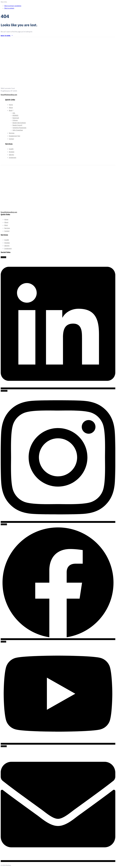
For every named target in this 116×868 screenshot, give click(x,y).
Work (11, 110)
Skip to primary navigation (13, 6)
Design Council (17, 125)
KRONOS (15, 115)
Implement (13, 158)
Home (11, 105)
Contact (11, 139)
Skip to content (9, 8)
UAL (14, 113)
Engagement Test (14, 136)
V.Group (15, 120)
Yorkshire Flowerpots (19, 128)
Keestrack (16, 118)
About (11, 108)
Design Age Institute (19, 123)
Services (12, 133)
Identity (11, 155)
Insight (11, 149)
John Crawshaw (18, 130)
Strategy (12, 152)
